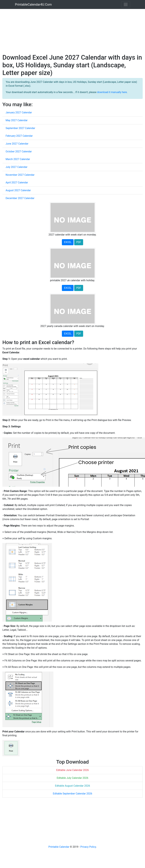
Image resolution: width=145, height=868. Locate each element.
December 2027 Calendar (20, 198)
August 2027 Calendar (18, 190)
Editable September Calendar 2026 (72, 794)
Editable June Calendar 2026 (72, 770)
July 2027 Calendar (17, 167)
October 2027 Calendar (19, 151)
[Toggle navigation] (126, 4)
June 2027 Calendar (17, 144)
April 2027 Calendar (17, 183)
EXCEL (68, 242)
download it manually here (112, 92)
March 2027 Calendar (18, 159)
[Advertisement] (61, 31)
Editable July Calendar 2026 (73, 778)
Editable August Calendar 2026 (72, 786)
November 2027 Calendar (20, 175)
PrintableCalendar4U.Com (33, 4)
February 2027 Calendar (19, 136)
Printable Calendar (59, 847)
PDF (79, 242)
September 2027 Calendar (20, 128)
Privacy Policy (88, 847)
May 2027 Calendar (17, 120)
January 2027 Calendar (19, 112)
